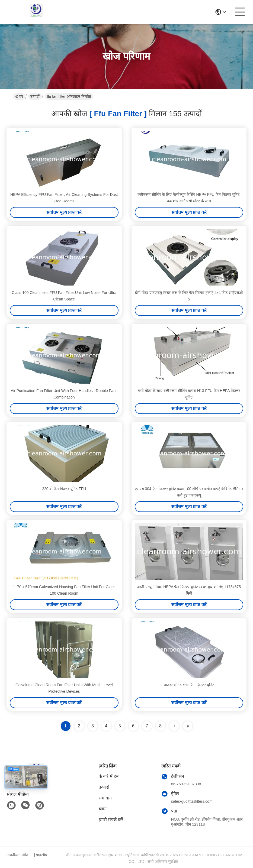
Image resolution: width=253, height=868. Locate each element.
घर (19, 96)
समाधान (105, 798)
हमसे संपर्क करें (111, 820)
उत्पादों (35, 96)
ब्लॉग (103, 809)
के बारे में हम (109, 776)
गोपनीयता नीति (17, 855)
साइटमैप (41, 855)
